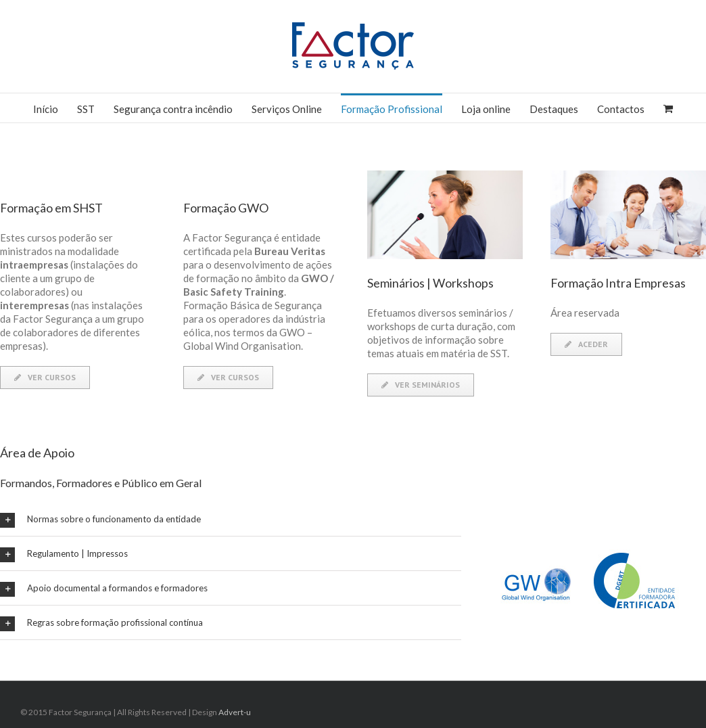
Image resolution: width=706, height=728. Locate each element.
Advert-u (235, 712)
